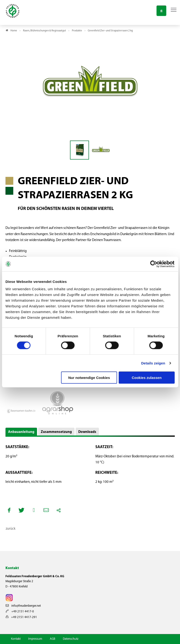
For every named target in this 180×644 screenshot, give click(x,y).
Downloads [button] (87, 432)
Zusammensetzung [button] (56, 432)
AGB (53, 639)
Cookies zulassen (147, 378)
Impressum (35, 639)
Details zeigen (153, 363)
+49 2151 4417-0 (20, 612)
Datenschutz (71, 639)
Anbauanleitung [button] (21, 432)
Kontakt (16, 639)
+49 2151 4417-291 (21, 617)
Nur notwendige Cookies (89, 378)
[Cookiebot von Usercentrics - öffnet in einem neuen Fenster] (154, 264)
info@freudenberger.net (23, 606)
